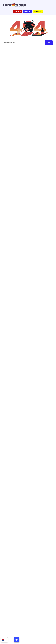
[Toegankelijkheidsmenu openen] (17, 640)
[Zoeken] (49, 43)
